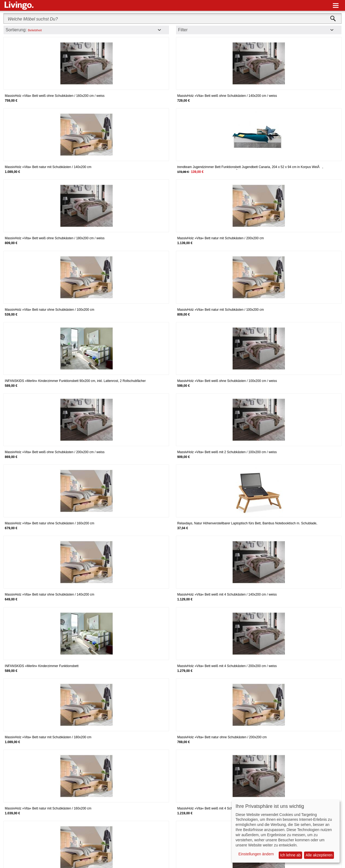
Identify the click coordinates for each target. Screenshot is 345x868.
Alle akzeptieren (319, 855)
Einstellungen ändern (256, 854)
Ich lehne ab (290, 855)
